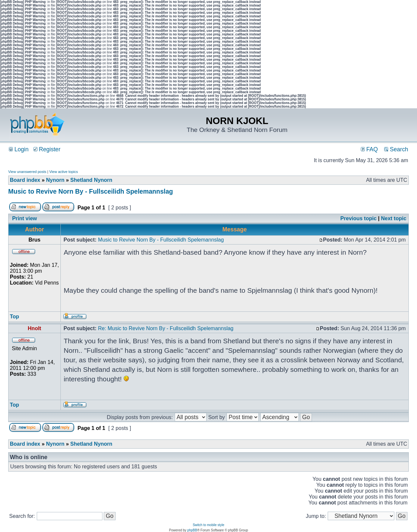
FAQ (369, 149)
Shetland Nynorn (91, 180)
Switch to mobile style (208, 525)
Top (14, 317)
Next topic (394, 218)
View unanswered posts (27, 172)
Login (19, 149)
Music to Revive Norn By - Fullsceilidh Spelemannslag (91, 191)
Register (47, 149)
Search (396, 149)
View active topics (64, 172)
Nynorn (55, 180)
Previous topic (359, 218)
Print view (25, 218)
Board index (25, 180)
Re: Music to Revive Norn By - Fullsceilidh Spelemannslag (166, 328)
